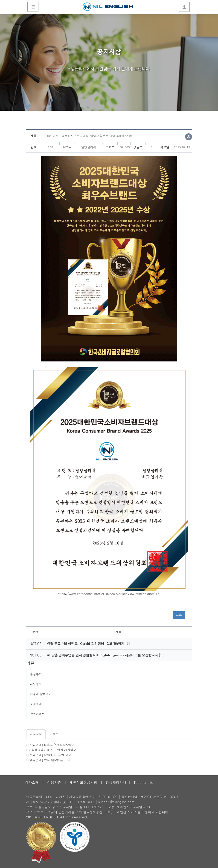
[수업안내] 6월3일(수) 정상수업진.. (53, 745)
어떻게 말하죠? (40, 694)
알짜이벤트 (37, 714)
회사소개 (32, 782)
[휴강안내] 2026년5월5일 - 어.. (51, 760)
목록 (179, 615)
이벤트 (54, 734)
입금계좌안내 (116, 782)
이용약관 (54, 782)
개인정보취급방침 (83, 782)
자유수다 (36, 684)
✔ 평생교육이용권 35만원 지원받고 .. (54, 750)
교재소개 (36, 704)
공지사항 (36, 734)
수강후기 (36, 674)
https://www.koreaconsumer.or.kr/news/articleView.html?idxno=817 (108, 594)
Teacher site (143, 782)
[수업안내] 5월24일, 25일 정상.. (51, 755)
